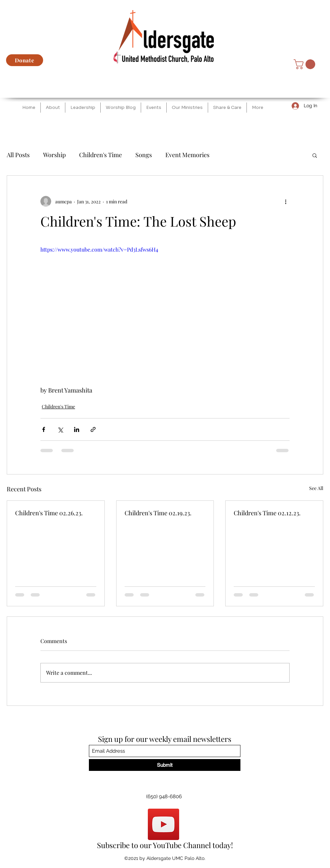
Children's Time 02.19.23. (158, 513)
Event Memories (187, 155)
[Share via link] (93, 429)
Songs (144, 155)
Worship (54, 155)
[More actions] (286, 201)
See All (316, 488)
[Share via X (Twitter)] (60, 429)
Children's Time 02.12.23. (267, 513)
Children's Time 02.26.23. (49, 513)
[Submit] (165, 765)
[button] (306, 64)
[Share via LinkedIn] (77, 429)
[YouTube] (163, 824)
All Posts (18, 155)
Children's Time (101, 155)
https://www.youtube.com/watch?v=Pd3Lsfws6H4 (99, 249)
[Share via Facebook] (44, 429)
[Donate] (25, 60)
